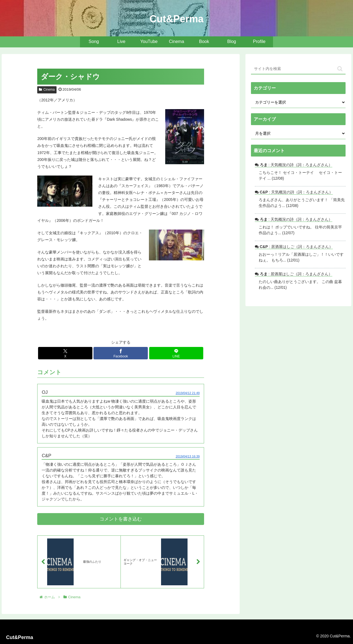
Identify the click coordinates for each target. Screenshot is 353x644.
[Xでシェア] (65, 353)
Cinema (47, 90)
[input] (298, 69)
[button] (340, 69)
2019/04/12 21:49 (188, 393)
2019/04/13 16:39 (188, 456)
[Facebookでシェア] (121, 353)
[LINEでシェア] (176, 353)
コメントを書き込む (121, 519)
